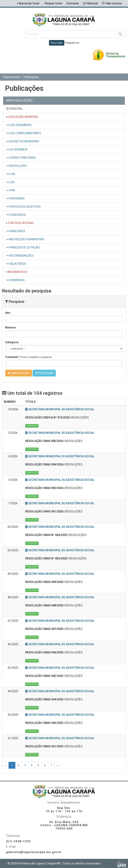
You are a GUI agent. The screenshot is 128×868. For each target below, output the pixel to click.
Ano (8, 313)
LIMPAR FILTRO (19, 373)
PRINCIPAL (15, 109)
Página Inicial (11, 77)
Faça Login (57, 43)
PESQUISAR (44, 373)
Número (11, 327)
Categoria (12, 342)
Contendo (29, 357)
